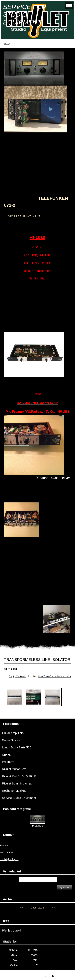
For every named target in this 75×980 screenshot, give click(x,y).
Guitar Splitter (11, 740)
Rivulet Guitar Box (14, 769)
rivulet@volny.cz (9, 859)
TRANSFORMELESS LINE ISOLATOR (37, 660)
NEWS (6, 755)
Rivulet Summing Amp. (17, 783)
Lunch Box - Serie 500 (17, 747)
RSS (51, 976)
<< (22, 908)
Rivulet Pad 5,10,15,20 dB (19, 776)
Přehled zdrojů (11, 931)
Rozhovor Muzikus (14, 791)
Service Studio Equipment (19, 798)
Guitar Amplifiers (13, 733)
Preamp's (8, 762)
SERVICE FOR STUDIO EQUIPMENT (25, 15)
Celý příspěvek (17, 676)
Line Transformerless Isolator (54, 676)
